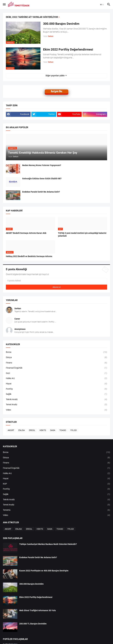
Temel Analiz (56, 405)
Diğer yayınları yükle (55, 76)
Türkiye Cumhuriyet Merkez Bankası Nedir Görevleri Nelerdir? (48, 544)
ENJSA (22, 430)
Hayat (56, 384)
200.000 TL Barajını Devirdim (33, 624)
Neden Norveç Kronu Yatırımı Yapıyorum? (42, 165)
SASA (53, 430)
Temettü (56, 510)
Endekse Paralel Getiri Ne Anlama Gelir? (41, 192)
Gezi (56, 373)
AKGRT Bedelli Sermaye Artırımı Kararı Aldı (26, 233)
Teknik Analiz (56, 399)
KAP (56, 484)
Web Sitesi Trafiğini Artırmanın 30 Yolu (38, 610)
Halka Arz (56, 378)
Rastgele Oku (56, 91)
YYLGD (73, 430)
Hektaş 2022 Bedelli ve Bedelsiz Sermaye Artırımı (29, 256)
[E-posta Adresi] (56, 281)
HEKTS (43, 430)
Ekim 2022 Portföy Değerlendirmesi (68, 49)
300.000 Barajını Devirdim (61, 24)
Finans (56, 363)
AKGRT (11, 430)
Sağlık (56, 394)
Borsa (56, 352)
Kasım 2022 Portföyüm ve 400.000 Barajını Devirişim (44, 571)
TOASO (63, 430)
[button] (4, 5)
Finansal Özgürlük (56, 368)
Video (56, 410)
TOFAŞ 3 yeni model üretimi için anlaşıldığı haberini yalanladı (82, 234)
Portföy (56, 389)
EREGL (32, 430)
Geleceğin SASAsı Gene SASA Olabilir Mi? (42, 179)
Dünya (56, 357)
